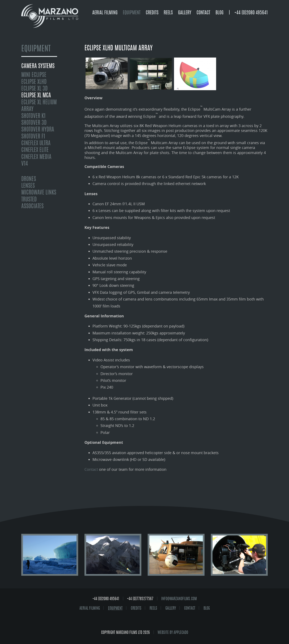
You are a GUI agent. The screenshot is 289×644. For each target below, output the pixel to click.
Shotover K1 (33, 116)
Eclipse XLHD (34, 82)
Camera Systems (38, 66)
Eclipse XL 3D (34, 89)
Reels (168, 13)
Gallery (185, 13)
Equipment (132, 13)
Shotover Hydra (38, 130)
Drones (29, 179)
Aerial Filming (105, 13)
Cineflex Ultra (36, 144)
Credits (152, 13)
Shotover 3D (34, 123)
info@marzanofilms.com (179, 599)
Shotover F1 (33, 137)
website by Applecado (173, 633)
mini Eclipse (34, 75)
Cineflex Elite (35, 150)
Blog (219, 13)
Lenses (28, 186)
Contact (203, 13)
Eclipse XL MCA (36, 96)
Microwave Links (39, 193)
